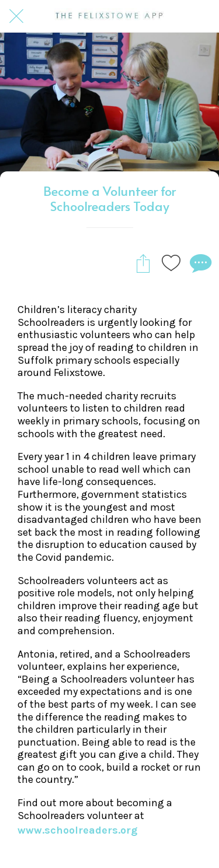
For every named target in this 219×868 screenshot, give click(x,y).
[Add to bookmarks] (171, 263)
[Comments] (199, 263)
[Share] (143, 263)
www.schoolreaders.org (77, 830)
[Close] (16, 16)
